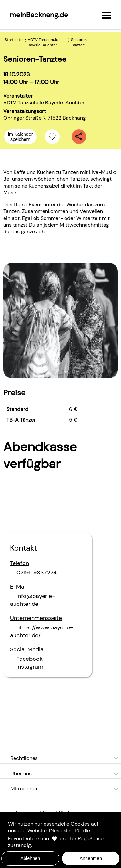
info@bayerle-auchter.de (32, 600)
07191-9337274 (37, 573)
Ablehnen (30, 858)
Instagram (30, 667)
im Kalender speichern (20, 137)
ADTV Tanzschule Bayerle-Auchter (44, 103)
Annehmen (91, 858)
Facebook (30, 659)
